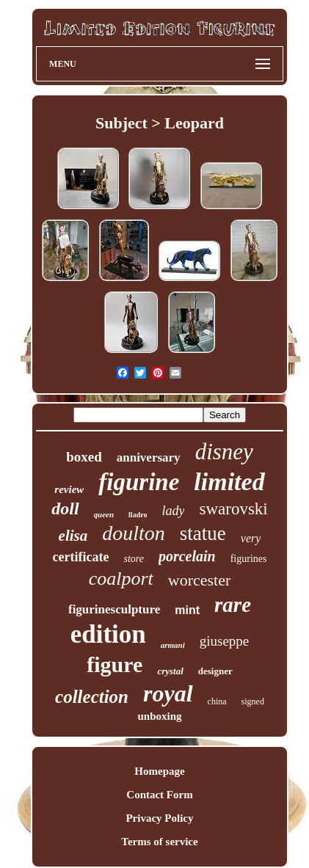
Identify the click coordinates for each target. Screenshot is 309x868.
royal (168, 693)
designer (215, 671)
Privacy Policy (159, 818)
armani (173, 645)
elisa (73, 536)
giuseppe (225, 641)
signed (253, 701)
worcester (200, 580)
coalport (121, 579)
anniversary (149, 457)
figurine (139, 482)
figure (114, 664)
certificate (81, 557)
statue (203, 533)
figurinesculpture (114, 609)
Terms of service (159, 842)
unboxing (159, 716)
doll (65, 508)
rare (233, 605)
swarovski (233, 509)
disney (224, 452)
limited (229, 482)
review (69, 489)
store (133, 559)
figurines (249, 559)
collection (92, 697)
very (251, 538)
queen (104, 514)
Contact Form (159, 795)
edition (108, 634)
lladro (138, 515)
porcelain (187, 556)
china (217, 701)
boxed (84, 457)
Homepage (159, 771)
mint (187, 610)
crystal (170, 671)
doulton (134, 533)
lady (173, 511)
